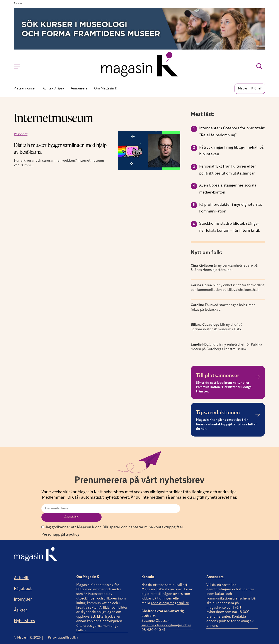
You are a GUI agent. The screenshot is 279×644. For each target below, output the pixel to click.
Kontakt (148, 568)
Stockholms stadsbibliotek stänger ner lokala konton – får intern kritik (230, 227)
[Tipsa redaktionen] (258, 414)
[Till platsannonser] (258, 377)
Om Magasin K (88, 568)
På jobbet (21, 134)
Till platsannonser (218, 376)
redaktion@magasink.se (170, 594)
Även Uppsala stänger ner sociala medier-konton (228, 189)
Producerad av (251, 641)
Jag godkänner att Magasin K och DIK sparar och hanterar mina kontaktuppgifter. (113, 518)
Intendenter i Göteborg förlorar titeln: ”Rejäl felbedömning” (232, 132)
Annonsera (215, 568)
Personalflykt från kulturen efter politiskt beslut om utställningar (228, 170)
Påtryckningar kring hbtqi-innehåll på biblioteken (231, 151)
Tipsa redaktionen (218, 413)
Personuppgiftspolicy (60, 526)
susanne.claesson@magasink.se (166, 617)
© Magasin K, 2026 (27, 629)
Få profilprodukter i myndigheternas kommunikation (231, 208)
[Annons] (139, 49)
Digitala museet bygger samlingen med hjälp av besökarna (60, 148)
